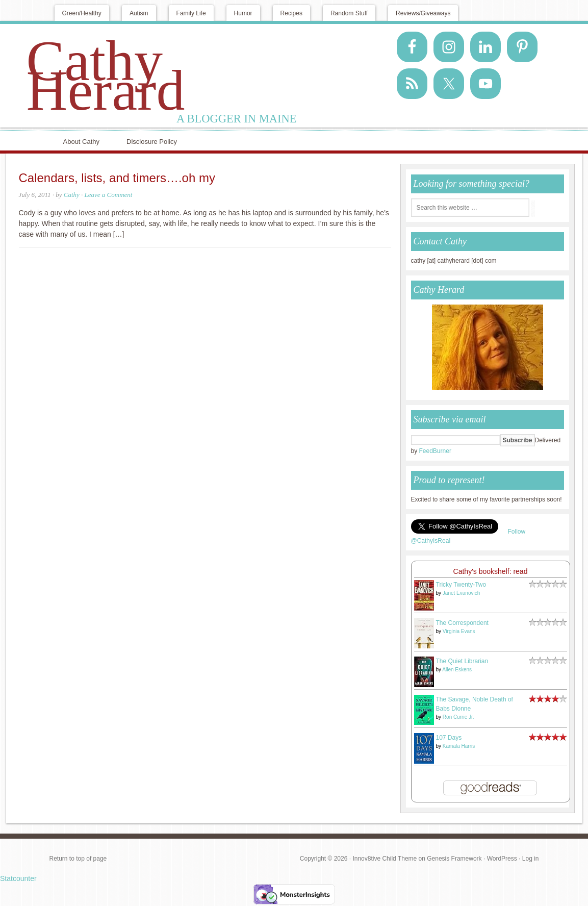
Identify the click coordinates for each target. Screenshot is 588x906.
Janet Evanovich (461, 593)
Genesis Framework (454, 859)
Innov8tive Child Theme (385, 859)
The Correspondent (462, 623)
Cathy (72, 195)
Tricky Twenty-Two (461, 585)
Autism (139, 13)
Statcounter (18, 878)
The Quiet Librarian (462, 661)
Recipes (291, 13)
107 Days (449, 738)
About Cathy (82, 142)
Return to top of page (78, 859)
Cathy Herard (106, 75)
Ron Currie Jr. (458, 717)
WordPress (502, 859)
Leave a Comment (109, 195)
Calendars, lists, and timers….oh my (117, 178)
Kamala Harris (459, 746)
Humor (243, 13)
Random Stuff (349, 13)
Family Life (191, 13)
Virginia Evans (459, 631)
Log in (531, 859)
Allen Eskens (457, 670)
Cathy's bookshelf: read (491, 571)
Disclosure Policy (152, 142)
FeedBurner (435, 451)
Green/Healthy (82, 13)
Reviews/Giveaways (423, 13)
